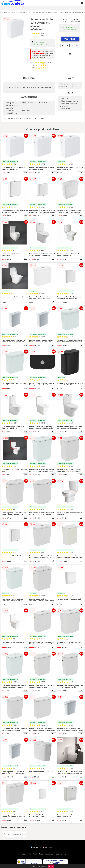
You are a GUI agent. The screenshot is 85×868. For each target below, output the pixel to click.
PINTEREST (48, 848)
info (25, 173)
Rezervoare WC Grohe (55, 12)
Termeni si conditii (24, 854)
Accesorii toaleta (9, 12)
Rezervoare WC (23, 12)
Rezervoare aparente (38, 12)
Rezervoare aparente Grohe (74, 12)
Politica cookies (61, 854)
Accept (51, 866)
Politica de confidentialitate (43, 854)
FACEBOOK (36, 848)
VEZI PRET (70, 39)
